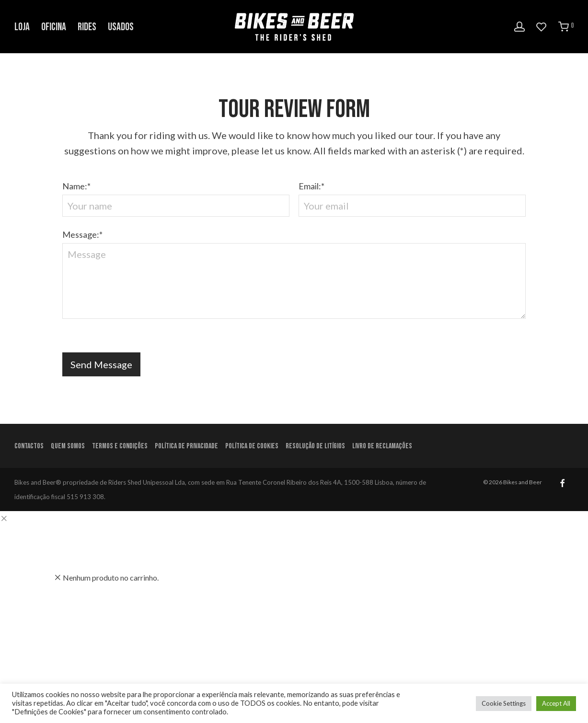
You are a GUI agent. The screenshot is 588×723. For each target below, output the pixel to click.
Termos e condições (120, 446)
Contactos (29, 446)
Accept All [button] (556, 703)
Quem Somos (68, 446)
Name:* (176, 199)
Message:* (294, 277)
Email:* (412, 199)
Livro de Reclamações (382, 446)
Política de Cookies (252, 446)
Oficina (54, 27)
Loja (22, 27)
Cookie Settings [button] (504, 703)
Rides (87, 27)
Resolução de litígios (315, 446)
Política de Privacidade (186, 446)
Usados (121, 27)
